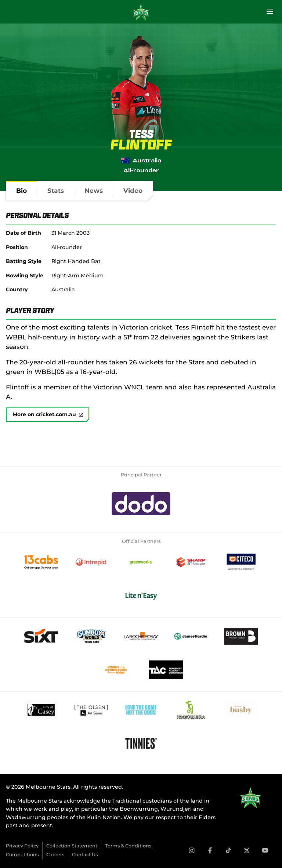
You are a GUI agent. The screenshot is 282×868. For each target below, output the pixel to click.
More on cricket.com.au (48, 415)
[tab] (21, 191)
